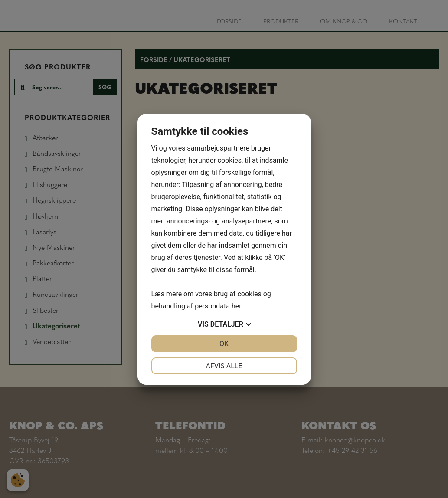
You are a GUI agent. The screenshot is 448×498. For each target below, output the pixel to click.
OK (224, 344)
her (236, 306)
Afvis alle (224, 366)
